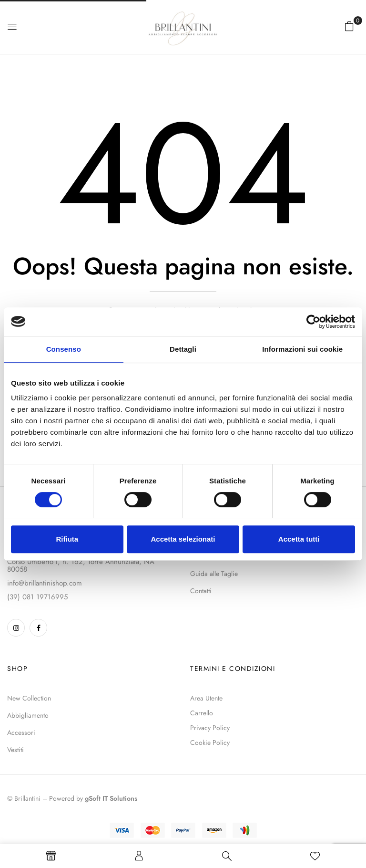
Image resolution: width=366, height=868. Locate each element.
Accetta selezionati (183, 539)
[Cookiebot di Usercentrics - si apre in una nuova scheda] (313, 322)
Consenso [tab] (64, 349)
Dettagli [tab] (183, 349)
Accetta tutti (299, 539)
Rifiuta (67, 539)
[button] (349, 26)
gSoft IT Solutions (111, 798)
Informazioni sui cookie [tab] (302, 349)
